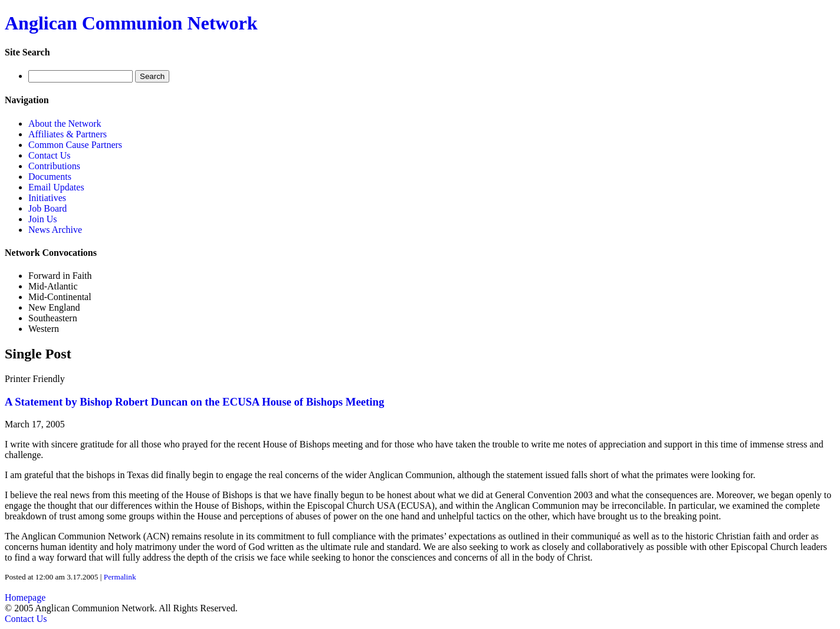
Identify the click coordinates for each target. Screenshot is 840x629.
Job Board (47, 208)
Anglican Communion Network (131, 23)
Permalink (120, 577)
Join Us (42, 219)
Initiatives (47, 198)
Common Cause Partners (75, 145)
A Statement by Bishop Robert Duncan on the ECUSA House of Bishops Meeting (194, 402)
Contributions (54, 166)
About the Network (65, 124)
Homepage (25, 597)
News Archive (55, 230)
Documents (50, 177)
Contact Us (50, 155)
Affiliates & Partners (68, 134)
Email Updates (56, 187)
